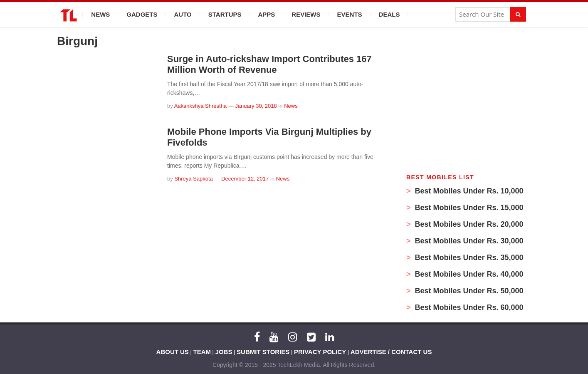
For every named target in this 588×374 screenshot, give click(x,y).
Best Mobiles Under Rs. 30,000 (468, 241)
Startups (225, 14)
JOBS (224, 352)
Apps (267, 14)
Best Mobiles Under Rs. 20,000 (468, 224)
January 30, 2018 (256, 106)
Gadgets (142, 14)
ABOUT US (173, 352)
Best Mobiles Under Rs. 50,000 (468, 291)
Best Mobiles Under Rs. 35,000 (468, 258)
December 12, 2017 (245, 179)
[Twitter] (311, 337)
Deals (389, 14)
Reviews (306, 14)
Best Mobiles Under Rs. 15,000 (468, 208)
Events (350, 14)
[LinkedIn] (330, 337)
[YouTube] (274, 337)
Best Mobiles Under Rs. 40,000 (468, 274)
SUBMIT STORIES (263, 352)
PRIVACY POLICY (320, 352)
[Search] (518, 14)
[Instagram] (293, 337)
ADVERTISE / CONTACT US (391, 352)
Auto (183, 14)
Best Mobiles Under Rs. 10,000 (468, 191)
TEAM (202, 352)
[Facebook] (257, 337)
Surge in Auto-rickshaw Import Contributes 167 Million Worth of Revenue (269, 64)
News (100, 14)
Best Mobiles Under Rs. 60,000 (468, 307)
